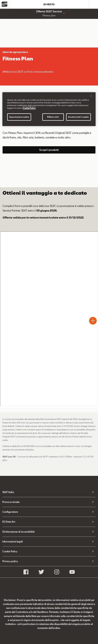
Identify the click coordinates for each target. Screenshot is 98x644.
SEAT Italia (8, 492)
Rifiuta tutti (53, 117)
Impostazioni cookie (19, 117)
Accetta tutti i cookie (78, 117)
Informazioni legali (13, 542)
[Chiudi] (91, 96)
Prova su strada (11, 502)
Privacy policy (10, 561)
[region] (49, 109)
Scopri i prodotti (49, 150)
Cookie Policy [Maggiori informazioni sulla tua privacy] (29, 108)
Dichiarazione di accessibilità (19, 532)
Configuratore (10, 512)
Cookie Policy (10, 551)
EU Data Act (9, 522)
